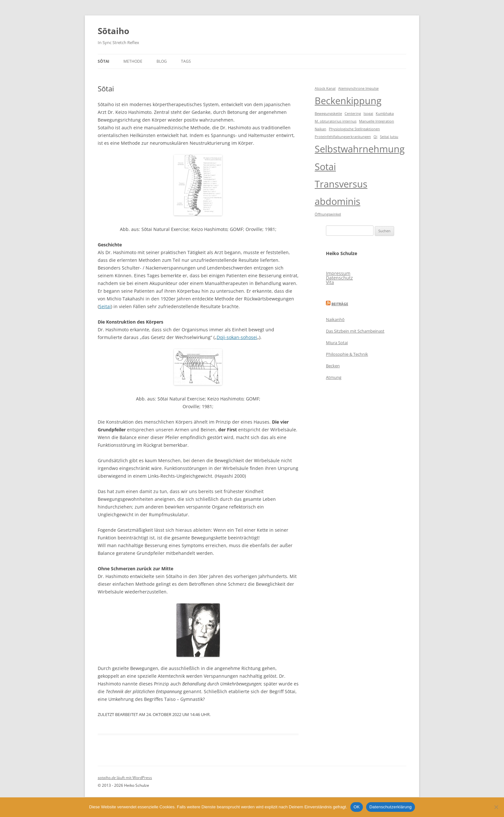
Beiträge (340, 304)
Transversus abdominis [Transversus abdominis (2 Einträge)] (341, 193)
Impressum (338, 273)
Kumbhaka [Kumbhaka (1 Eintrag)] (385, 114)
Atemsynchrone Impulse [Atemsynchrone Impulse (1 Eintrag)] (358, 88)
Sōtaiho (113, 31)
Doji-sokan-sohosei (237, 337)
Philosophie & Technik (347, 354)
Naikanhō (335, 319)
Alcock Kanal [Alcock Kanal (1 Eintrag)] (325, 88)
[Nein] (496, 807)
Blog (162, 61)
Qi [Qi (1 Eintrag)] (375, 137)
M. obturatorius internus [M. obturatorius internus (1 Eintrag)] (336, 121)
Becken (333, 366)
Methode (133, 61)
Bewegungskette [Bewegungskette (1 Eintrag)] (328, 114)
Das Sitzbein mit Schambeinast (355, 331)
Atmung (334, 377)
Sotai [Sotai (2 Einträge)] (325, 167)
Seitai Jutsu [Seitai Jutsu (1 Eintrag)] (389, 137)
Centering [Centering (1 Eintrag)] (353, 114)
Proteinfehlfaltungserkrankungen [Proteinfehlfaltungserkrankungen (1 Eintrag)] (343, 137)
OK (357, 807)
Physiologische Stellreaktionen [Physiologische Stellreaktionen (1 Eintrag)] (354, 129)
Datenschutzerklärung (390, 807)
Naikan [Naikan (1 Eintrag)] (320, 129)
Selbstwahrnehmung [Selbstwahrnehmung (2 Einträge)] (360, 149)
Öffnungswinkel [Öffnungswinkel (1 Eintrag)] (328, 214)
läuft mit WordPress (134, 778)
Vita (330, 282)
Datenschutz (339, 278)
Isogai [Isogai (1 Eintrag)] (368, 114)
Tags (186, 61)
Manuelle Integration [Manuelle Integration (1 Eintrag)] (377, 121)
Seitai (105, 306)
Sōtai (104, 61)
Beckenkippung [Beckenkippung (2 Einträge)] (348, 101)
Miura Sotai (337, 343)
